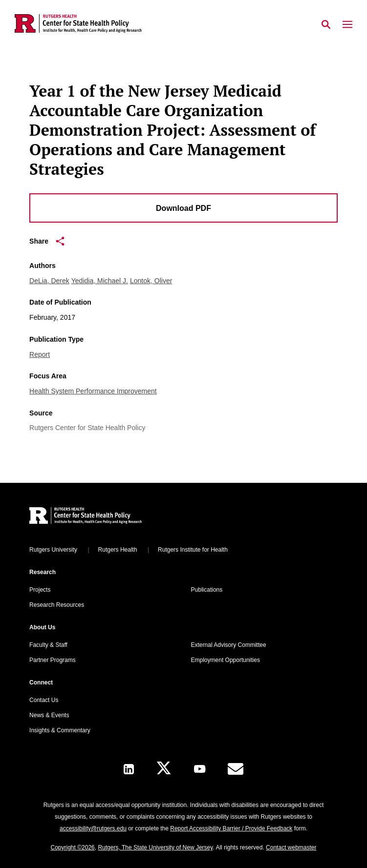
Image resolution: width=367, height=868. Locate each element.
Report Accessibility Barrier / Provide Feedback (231, 828)
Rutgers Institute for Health (193, 550)
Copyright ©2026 (73, 847)
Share (47, 241)
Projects (40, 590)
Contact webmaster (291, 847)
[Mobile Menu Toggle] (347, 25)
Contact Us (44, 700)
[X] (164, 769)
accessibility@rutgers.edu (93, 828)
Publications (207, 590)
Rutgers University (53, 550)
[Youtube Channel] (200, 769)
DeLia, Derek (49, 281)
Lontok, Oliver (151, 281)
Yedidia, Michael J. (100, 281)
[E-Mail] (236, 769)
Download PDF (183, 208)
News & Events (49, 715)
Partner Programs (53, 660)
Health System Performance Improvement (93, 391)
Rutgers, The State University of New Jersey (155, 847)
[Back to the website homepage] (78, 23)
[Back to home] (95, 517)
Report (40, 354)
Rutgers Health (118, 550)
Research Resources (57, 605)
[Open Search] (326, 25)
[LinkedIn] (129, 769)
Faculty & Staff (48, 645)
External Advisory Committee (229, 645)
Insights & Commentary (60, 730)
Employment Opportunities (226, 660)
